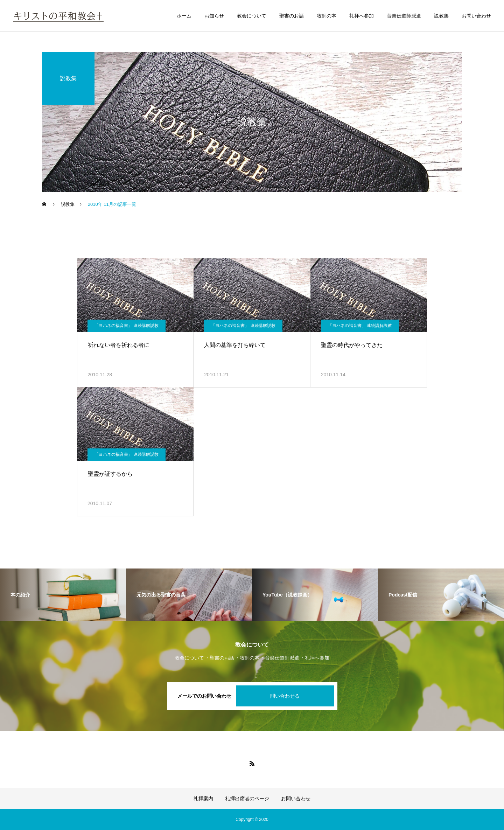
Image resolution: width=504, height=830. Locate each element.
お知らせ (214, 16)
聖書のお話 (292, 16)
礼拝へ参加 (362, 16)
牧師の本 (327, 16)
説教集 (441, 16)
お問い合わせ (476, 16)
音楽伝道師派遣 (404, 16)
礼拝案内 (203, 798)
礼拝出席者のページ (247, 798)
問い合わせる (285, 696)
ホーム (184, 16)
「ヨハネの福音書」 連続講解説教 (127, 326)
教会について (252, 16)
